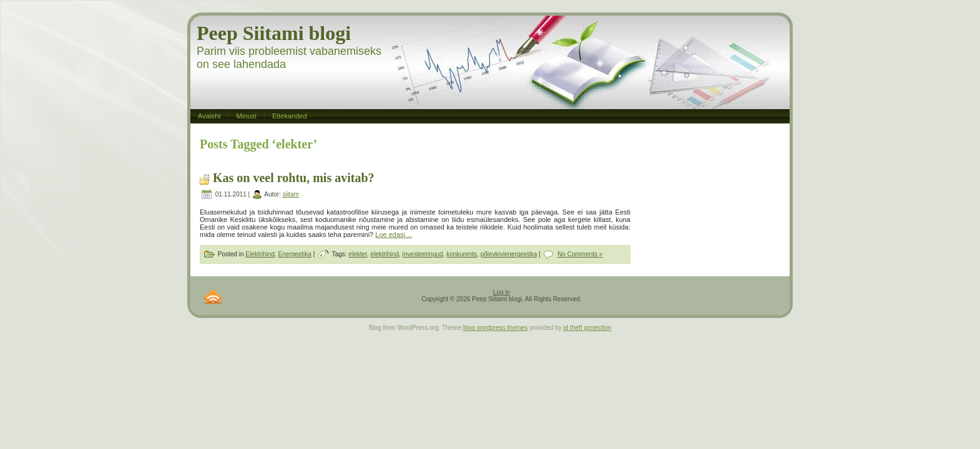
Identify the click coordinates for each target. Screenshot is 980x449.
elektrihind (385, 254)
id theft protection (588, 328)
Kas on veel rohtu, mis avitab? (294, 178)
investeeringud (423, 254)
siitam (291, 194)
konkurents (462, 254)
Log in (502, 292)
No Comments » (580, 254)
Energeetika (295, 254)
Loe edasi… (394, 234)
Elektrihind (260, 254)
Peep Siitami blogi (274, 33)
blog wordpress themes (495, 328)
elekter (357, 254)
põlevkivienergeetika (509, 254)
